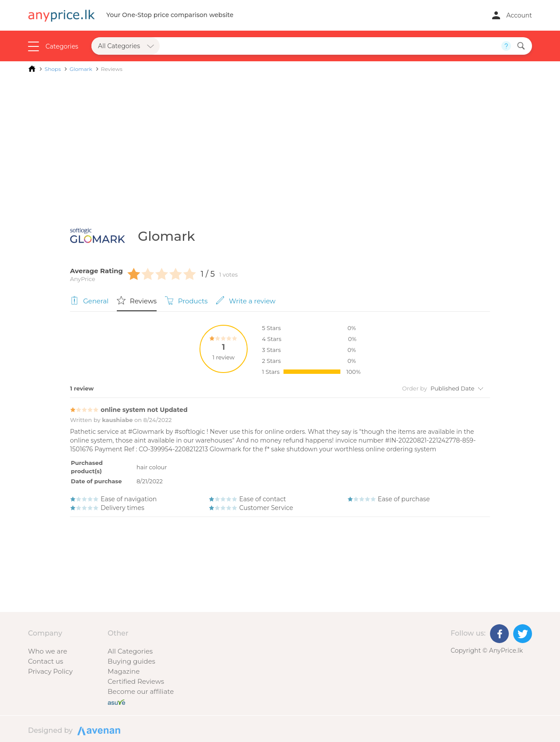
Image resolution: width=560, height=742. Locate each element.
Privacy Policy (50, 671)
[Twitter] (523, 634)
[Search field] (331, 46)
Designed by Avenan (98, 730)
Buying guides (131, 661)
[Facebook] (499, 634)
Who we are (48, 651)
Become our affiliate (141, 691)
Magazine (124, 671)
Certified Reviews (136, 681)
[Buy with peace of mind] (116, 702)
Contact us (45, 661)
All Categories (130, 651)
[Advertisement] (280, 144)
